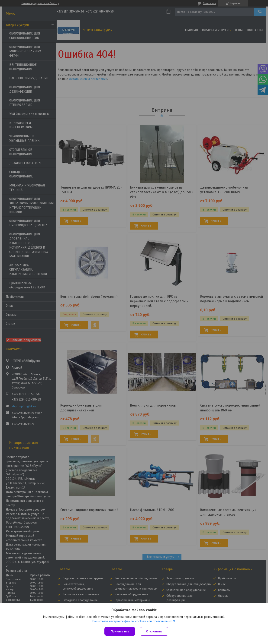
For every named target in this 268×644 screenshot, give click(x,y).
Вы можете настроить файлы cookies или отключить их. (132, 621)
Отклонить (154, 631)
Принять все (120, 631)
